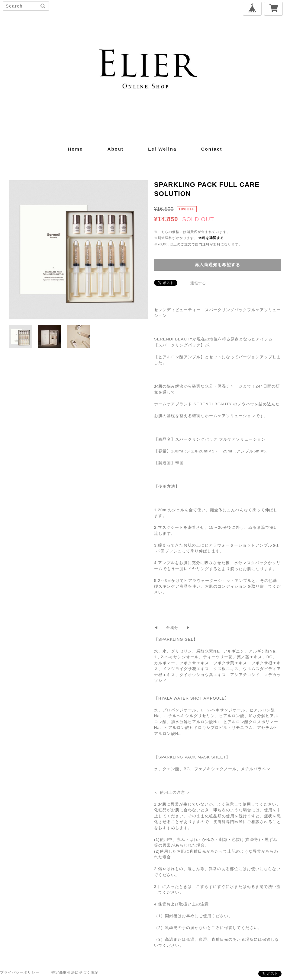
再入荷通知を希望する (217, 265)
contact (212, 149)
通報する (198, 283)
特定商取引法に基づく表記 (75, 972)
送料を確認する (211, 238)
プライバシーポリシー (20, 972)
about (116, 149)
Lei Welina (162, 149)
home (75, 149)
